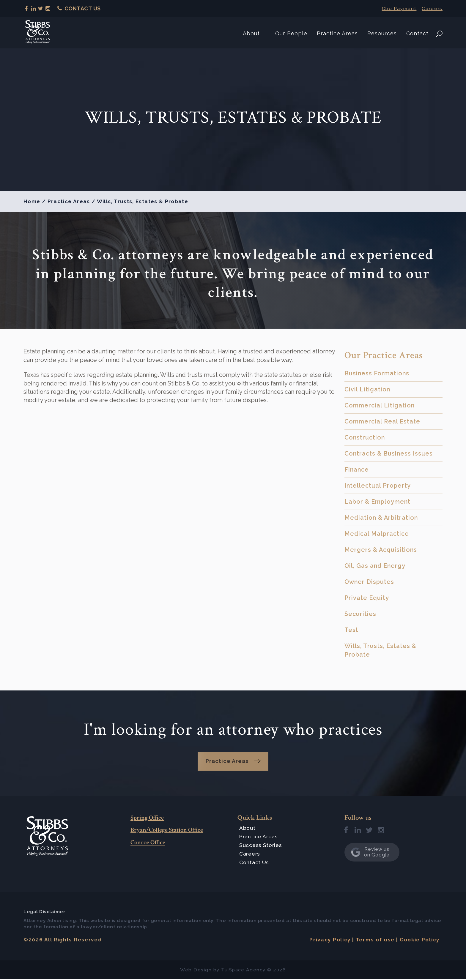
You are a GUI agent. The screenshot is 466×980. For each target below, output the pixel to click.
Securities (360, 614)
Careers (432, 8)
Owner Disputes (369, 582)
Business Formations (377, 373)
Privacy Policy (328, 941)
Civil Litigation (367, 389)
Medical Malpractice (377, 534)
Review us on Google (370, 853)
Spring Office (149, 818)
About (251, 33)
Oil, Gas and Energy (375, 566)
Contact (417, 33)
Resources (382, 33)
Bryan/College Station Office (171, 830)
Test (351, 630)
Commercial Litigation (380, 405)
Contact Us (79, 8)
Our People (291, 33)
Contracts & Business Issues (389, 453)
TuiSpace (233, 971)
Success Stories (261, 846)
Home (32, 201)
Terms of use (374, 941)
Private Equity (367, 598)
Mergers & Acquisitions (381, 550)
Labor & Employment (377, 502)
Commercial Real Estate (382, 421)
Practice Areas (337, 33)
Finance (357, 470)
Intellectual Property (378, 486)
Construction (365, 437)
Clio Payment (397, 8)
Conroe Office (150, 843)
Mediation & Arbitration (381, 518)
